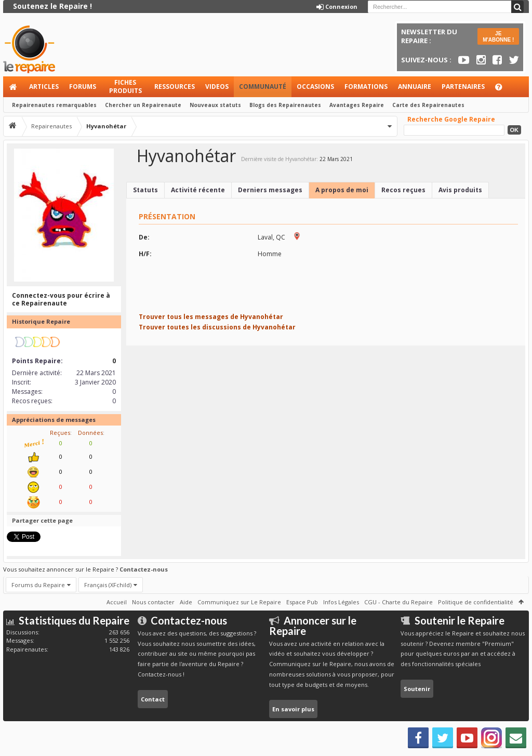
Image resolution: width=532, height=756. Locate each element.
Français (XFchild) (108, 585)
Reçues (60, 433)
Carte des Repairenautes (428, 105)
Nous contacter (153, 602)
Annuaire (415, 87)
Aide (503, 90)
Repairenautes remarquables (54, 105)
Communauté (263, 87)
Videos (217, 87)
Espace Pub (302, 602)
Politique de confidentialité (476, 602)
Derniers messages (270, 190)
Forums (83, 87)
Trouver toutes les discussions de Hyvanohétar (217, 327)
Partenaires (463, 87)
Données (90, 433)
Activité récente (198, 190)
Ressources (175, 87)
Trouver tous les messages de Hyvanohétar (211, 317)
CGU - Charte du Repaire (398, 602)
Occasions (315, 87)
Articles (44, 87)
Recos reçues (403, 190)
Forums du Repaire (38, 585)
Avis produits (460, 190)
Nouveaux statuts (215, 105)
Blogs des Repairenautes (285, 105)
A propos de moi (342, 190)
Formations (366, 87)
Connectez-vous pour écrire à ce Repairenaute (61, 300)
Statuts (145, 190)
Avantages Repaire (357, 105)
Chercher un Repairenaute (143, 105)
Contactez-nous (144, 569)
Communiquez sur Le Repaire (239, 602)
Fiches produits (125, 87)
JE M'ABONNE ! (498, 37)
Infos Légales (341, 602)
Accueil (14, 87)
